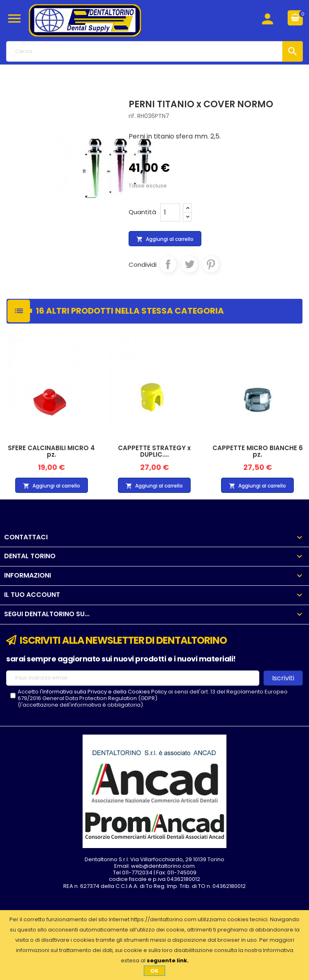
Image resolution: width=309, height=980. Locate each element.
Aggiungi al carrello (165, 239)
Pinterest (211, 264)
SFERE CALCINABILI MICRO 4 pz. (51, 451)
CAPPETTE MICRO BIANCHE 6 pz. (258, 451)
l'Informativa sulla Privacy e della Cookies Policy (103, 692)
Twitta (189, 264)
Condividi (168, 264)
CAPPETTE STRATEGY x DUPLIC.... (154, 451)
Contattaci (26, 537)
